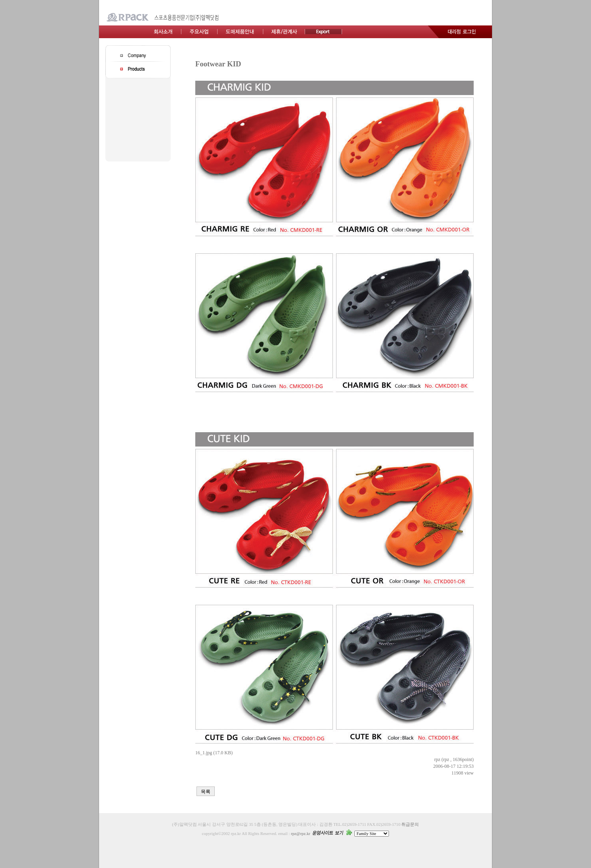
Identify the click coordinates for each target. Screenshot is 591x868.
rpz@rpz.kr (300, 834)
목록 (206, 792)
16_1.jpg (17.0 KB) (214, 753)
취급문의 (410, 824)
